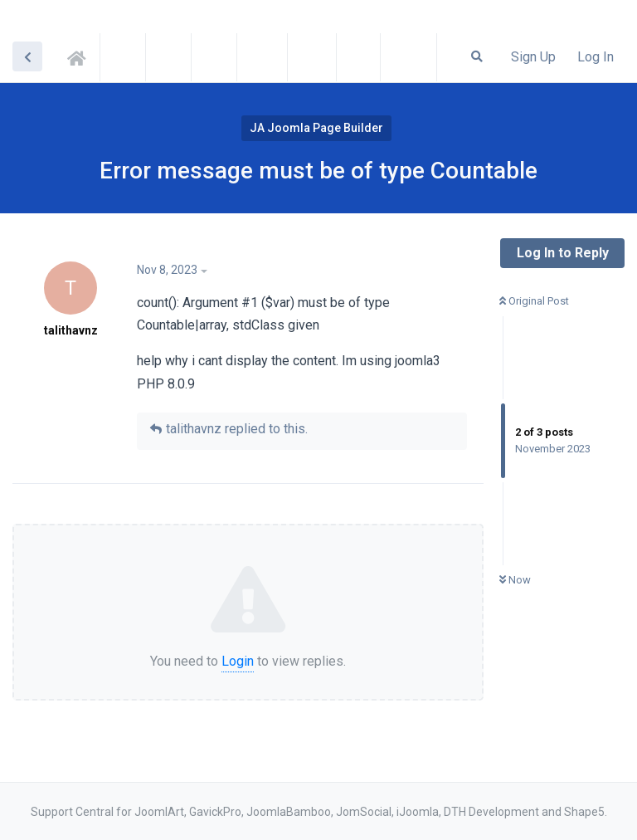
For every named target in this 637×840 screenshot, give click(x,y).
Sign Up (533, 57)
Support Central (81, 56)
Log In (596, 57)
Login (238, 661)
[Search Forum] (477, 56)
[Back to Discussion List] (27, 56)
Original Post (534, 301)
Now (515, 580)
